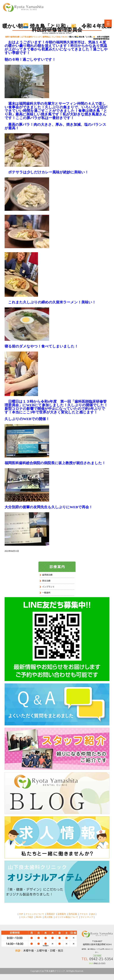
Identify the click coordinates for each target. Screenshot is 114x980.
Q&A (93, 914)
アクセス (84, 914)
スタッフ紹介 (27, 917)
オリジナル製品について (67, 917)
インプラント (48, 587)
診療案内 (62, 914)
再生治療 (46, 581)
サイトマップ (87, 917)
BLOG (39, 917)
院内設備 (73, 914)
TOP (21, 914)
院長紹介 (51, 914)
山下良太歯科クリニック (54, 971)
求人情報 (48, 917)
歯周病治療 (47, 575)
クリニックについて (35, 914)
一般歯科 (46, 593)
